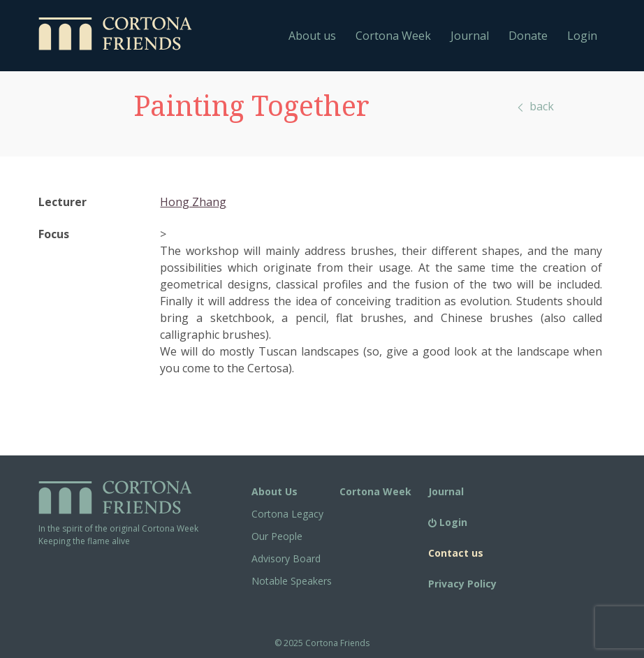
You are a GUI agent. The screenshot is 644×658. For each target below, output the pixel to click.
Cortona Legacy (287, 514)
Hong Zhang (193, 202)
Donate (528, 36)
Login (582, 36)
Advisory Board (286, 558)
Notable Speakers (292, 581)
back (535, 106)
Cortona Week (393, 36)
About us (312, 36)
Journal (470, 36)
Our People (277, 536)
